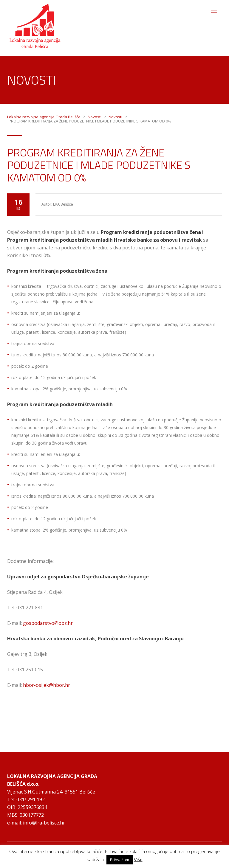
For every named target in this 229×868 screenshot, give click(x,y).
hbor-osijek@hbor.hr (47, 685)
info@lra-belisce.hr (44, 823)
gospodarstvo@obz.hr (48, 623)
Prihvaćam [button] (120, 860)
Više (138, 860)
